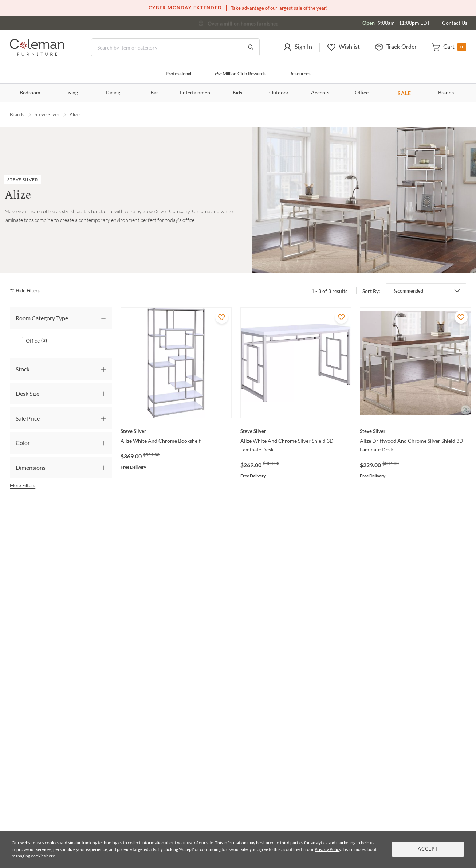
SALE (404, 93)
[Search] (175, 47)
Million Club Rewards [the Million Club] (240, 74)
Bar (154, 93)
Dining (113, 93)
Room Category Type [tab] (42, 318)
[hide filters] (27, 291)
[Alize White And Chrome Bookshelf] (176, 431)
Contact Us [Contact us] (455, 23)
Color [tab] (23, 443)
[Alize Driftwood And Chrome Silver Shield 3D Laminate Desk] (415, 431)
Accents (320, 93)
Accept (428, 849)
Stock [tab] (23, 369)
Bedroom (30, 93)
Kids (237, 93)
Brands (446, 93)
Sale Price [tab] (28, 418)
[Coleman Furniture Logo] (37, 54)
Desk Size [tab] (27, 393)
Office (362, 93)
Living (72, 93)
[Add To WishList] (222, 317)
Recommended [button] (408, 291)
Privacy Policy (328, 849)
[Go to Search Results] (251, 47)
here (51, 856)
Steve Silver (47, 114)
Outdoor (279, 93)
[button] (298, 47)
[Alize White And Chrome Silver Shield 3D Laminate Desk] (296, 431)
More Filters (23, 485)
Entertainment (196, 93)
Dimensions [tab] (31, 467)
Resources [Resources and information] (300, 74)
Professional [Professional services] (178, 74)
